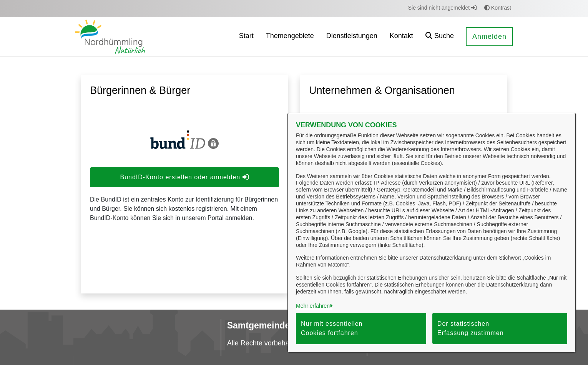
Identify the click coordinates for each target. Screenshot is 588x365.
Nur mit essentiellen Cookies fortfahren (332, 328)
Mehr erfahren (313, 306)
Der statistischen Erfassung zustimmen (471, 328)
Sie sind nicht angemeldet (442, 8)
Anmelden (489, 37)
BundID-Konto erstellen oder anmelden (184, 177)
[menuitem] (246, 37)
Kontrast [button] (498, 8)
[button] (440, 37)
